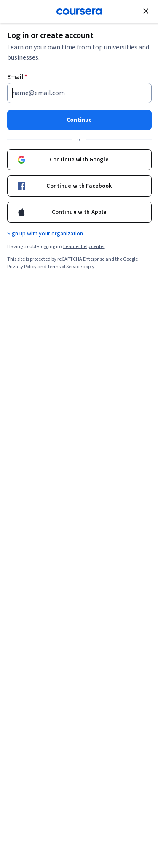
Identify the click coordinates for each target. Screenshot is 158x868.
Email (17, 77)
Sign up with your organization (45, 234)
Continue (79, 120)
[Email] (79, 93)
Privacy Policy (21, 267)
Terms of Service (64, 267)
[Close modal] (145, 11)
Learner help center (84, 247)
